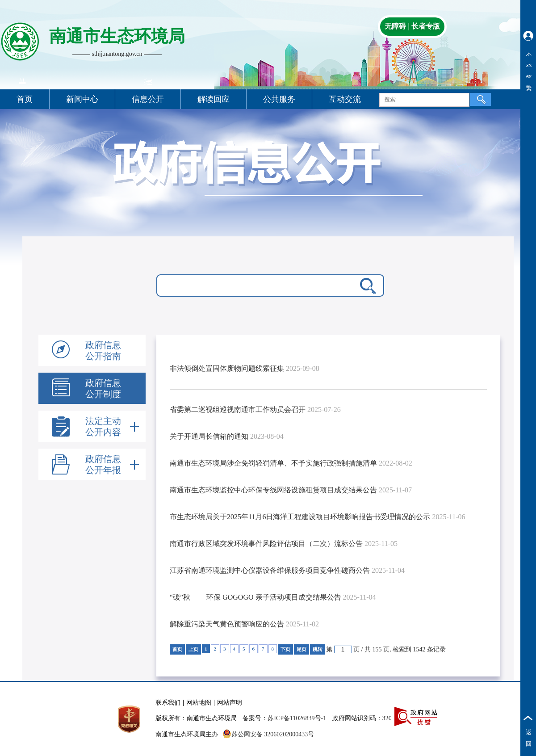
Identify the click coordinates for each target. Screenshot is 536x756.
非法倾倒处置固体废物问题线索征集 (227, 368)
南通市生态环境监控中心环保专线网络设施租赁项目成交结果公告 (273, 490)
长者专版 (426, 26)
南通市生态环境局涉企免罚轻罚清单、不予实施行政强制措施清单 (273, 463)
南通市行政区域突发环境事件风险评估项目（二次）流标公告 (266, 544)
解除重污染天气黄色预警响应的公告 (227, 624)
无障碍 (395, 26)
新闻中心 (82, 99)
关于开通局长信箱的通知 (209, 436)
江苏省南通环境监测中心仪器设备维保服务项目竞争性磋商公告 (270, 570)
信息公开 (148, 99)
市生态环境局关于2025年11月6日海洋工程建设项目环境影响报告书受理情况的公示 (300, 517)
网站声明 (230, 703)
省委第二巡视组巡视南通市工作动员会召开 (238, 409)
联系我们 (168, 703)
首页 (25, 99)
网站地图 (199, 703)
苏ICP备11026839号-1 (297, 718)
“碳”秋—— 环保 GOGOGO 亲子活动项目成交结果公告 (255, 597)
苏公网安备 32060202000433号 (268, 734)
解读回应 (214, 99)
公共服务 (279, 99)
